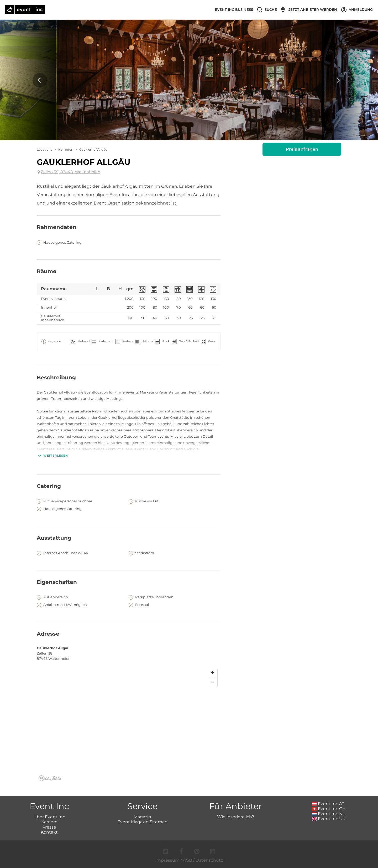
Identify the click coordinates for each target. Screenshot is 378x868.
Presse (49, 827)
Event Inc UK (329, 819)
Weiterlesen (52, 456)
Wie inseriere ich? (236, 817)
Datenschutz (209, 860)
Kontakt (49, 832)
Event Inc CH (329, 809)
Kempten (66, 149)
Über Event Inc (49, 817)
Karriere (49, 822)
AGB (188, 860)
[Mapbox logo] (50, 778)
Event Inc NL (329, 814)
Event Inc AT (328, 804)
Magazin (142, 817)
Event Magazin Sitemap (142, 822)
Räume (47, 271)
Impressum (167, 860)
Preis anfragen (302, 149)
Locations (44, 149)
